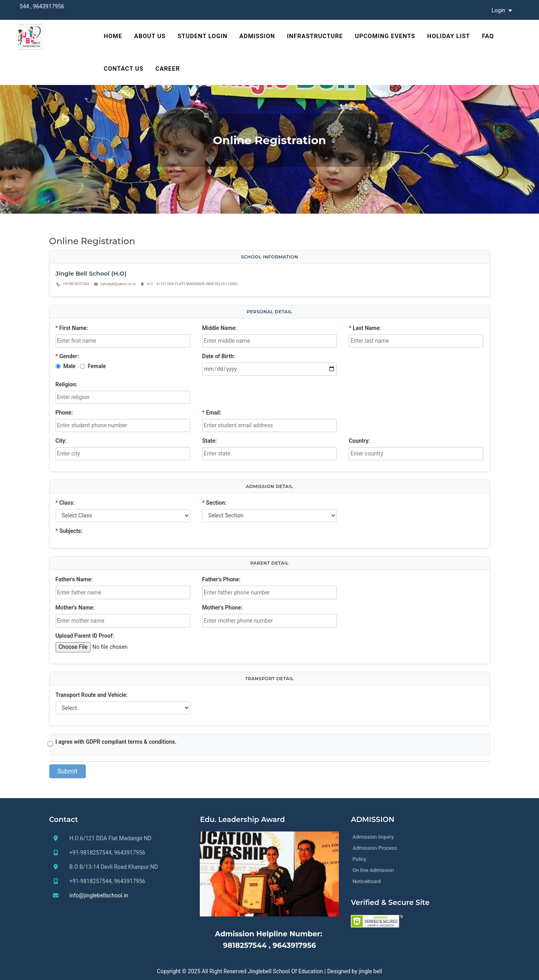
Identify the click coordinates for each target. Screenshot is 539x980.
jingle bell (370, 971)
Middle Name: (219, 328)
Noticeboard (366, 881)
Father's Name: (74, 579)
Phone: (64, 413)
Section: (214, 503)
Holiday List (449, 36)
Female (97, 366)
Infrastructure (315, 36)
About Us (150, 36)
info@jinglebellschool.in (99, 895)
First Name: (72, 328)
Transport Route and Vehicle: (92, 695)
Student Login (203, 36)
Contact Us (124, 69)
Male (69, 366)
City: (61, 441)
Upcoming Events (385, 36)
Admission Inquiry (373, 837)
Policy (359, 859)
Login (503, 10)
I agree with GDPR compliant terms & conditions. (116, 742)
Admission (257, 36)
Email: (212, 413)
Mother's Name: (75, 608)
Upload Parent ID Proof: (85, 636)
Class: (65, 503)
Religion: (67, 384)
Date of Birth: (219, 356)
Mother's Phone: (222, 608)
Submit (68, 771)
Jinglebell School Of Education (285, 971)
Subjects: (69, 531)
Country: (359, 441)
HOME (113, 36)
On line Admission (373, 870)
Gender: (67, 356)
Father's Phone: (221, 579)
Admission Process (375, 848)
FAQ (488, 36)
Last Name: (365, 328)
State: (210, 441)
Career (168, 69)
